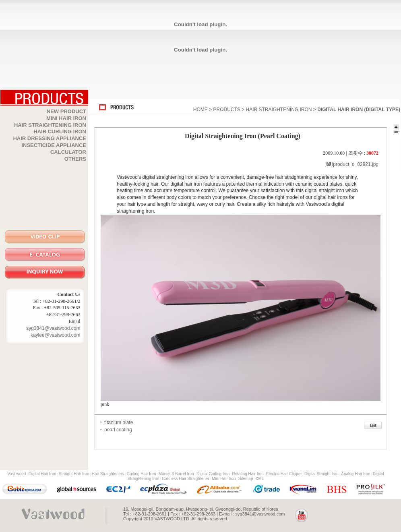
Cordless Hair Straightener (186, 479)
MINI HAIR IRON (66, 118)
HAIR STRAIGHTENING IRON (50, 125)
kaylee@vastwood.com (56, 335)
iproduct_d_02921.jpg (354, 164)
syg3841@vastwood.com (53, 328)
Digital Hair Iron (42, 474)
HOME (200, 110)
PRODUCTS (226, 110)
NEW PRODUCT (66, 111)
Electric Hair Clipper (284, 474)
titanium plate (119, 422)
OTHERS (75, 159)
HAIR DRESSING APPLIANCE (50, 138)
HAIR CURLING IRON (60, 131)
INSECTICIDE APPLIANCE (54, 145)
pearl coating (118, 430)
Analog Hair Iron (356, 474)
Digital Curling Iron (213, 474)
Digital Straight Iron (321, 474)
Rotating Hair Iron (248, 474)
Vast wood (17, 474)
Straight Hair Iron (74, 474)
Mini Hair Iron (224, 479)
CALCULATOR (68, 152)
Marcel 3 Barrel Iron (176, 474)
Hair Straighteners (108, 474)
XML (260, 479)
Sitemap (246, 479)
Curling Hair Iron (142, 474)
